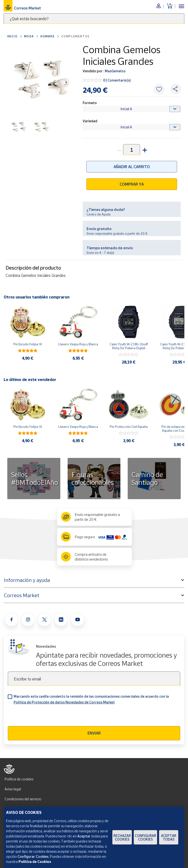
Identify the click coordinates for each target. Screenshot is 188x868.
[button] (144, 150)
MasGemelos (115, 71)
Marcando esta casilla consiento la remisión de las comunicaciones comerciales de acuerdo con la (91, 699)
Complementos (76, 36)
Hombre (48, 36)
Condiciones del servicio (23, 799)
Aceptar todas (169, 837)
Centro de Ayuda (98, 214)
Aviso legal (13, 789)
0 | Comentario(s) (117, 80)
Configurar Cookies (145, 837)
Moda (29, 36)
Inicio (12, 36)
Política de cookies (19, 779)
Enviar (94, 733)
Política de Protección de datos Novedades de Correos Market (64, 702)
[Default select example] (132, 109)
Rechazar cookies (122, 837)
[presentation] (45, 717)
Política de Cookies (35, 862)
